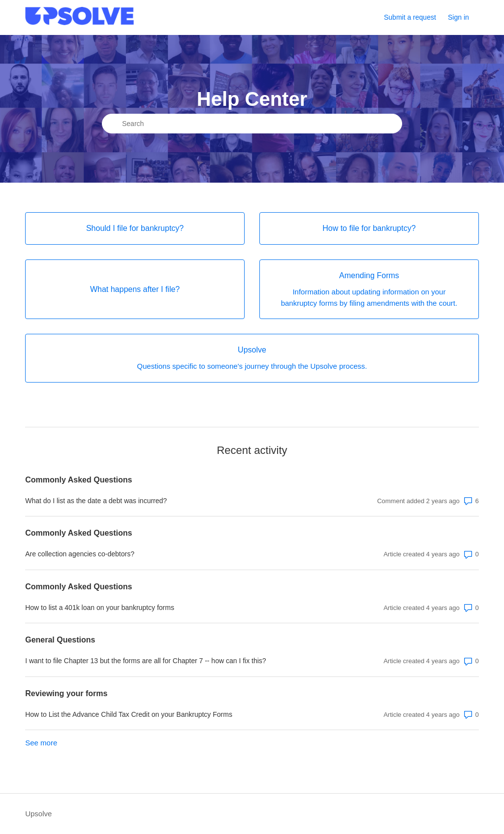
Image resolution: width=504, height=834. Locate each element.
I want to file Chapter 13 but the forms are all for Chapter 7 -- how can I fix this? (145, 661)
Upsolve (38, 814)
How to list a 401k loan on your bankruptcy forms (100, 608)
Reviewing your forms (66, 693)
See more (41, 743)
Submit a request (410, 17)
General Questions (60, 640)
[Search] (252, 124)
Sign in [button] (458, 17)
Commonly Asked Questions (79, 480)
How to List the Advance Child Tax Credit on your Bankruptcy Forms (129, 714)
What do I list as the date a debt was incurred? (96, 501)
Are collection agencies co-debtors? (80, 554)
